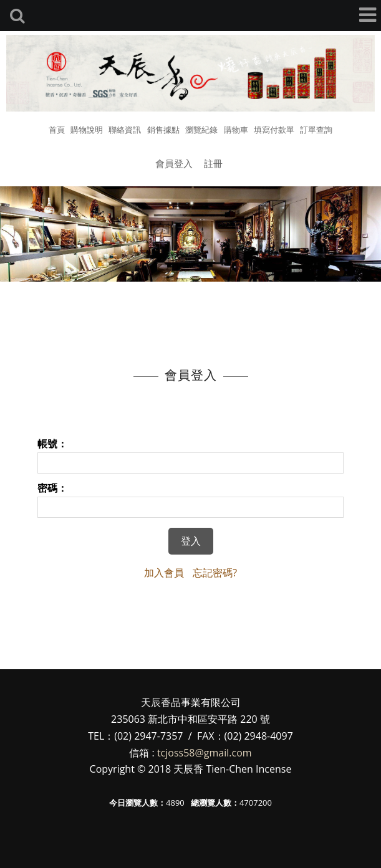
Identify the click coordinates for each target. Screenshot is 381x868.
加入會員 (164, 573)
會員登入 (174, 163)
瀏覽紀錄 (201, 130)
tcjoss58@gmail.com (205, 753)
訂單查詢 (316, 130)
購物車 (236, 130)
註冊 (213, 163)
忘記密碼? (215, 573)
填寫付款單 (274, 130)
